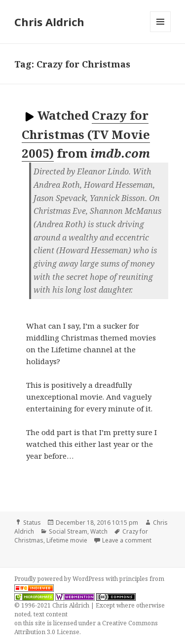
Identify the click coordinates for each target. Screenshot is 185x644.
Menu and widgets (161, 32)
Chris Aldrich (49, 22)
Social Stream (68, 531)
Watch (99, 531)
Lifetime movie (67, 540)
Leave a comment (127, 540)
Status (32, 523)
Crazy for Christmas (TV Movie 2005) (86, 134)
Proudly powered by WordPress (60, 579)
